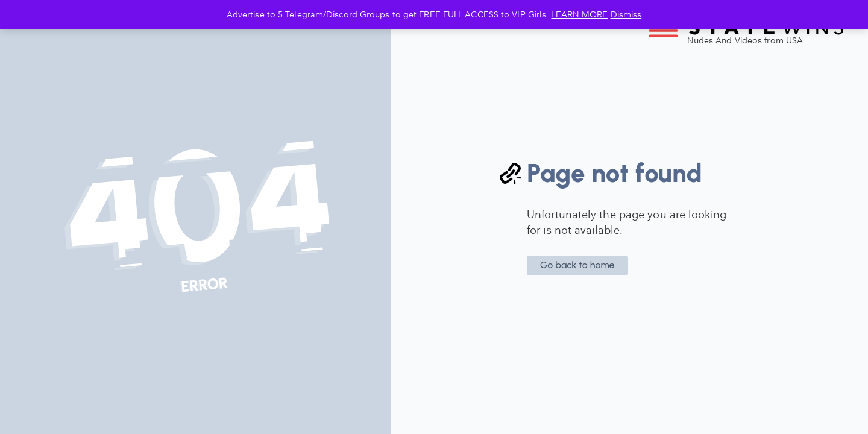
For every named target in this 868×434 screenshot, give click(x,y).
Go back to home (577, 265)
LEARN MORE (579, 14)
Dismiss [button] (626, 14)
